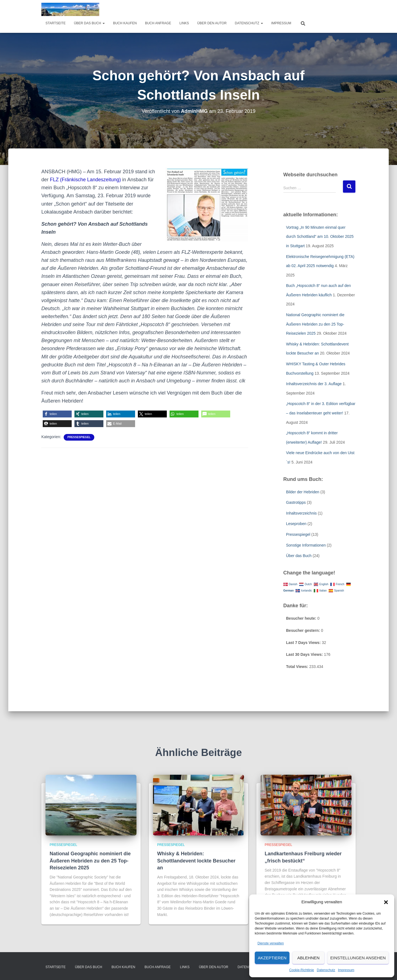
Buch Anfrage (158, 23)
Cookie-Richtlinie (302, 970)
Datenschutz (326, 970)
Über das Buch (299, 556)
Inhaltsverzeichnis (301, 513)
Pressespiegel (79, 437)
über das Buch (89, 23)
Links (184, 23)
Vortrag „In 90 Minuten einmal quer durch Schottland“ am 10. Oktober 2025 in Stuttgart (320, 237)
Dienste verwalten (271, 943)
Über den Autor (212, 23)
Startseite (56, 23)
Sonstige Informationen (306, 545)
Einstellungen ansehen (358, 958)
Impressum (346, 970)
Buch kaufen (125, 23)
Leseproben (296, 524)
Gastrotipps (296, 502)
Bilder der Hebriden (303, 492)
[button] (386, 902)
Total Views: (298, 667)
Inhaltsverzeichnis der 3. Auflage (314, 384)
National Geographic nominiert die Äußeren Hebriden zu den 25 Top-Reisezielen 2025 (315, 324)
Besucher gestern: (304, 630)
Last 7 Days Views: (304, 643)
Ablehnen (308, 958)
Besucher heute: (302, 618)
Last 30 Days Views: (305, 654)
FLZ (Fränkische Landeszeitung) (86, 180)
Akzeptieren (272, 958)
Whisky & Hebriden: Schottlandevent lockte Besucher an (196, 861)
